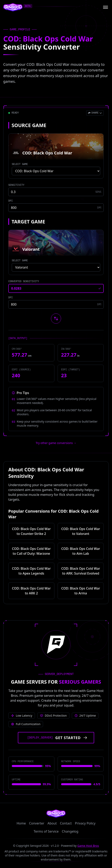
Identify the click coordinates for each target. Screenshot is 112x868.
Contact (66, 823)
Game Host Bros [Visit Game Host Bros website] (88, 846)
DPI (11, 201)
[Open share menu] (95, 113)
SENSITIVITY (16, 185)
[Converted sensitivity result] (56, 288)
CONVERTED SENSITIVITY (24, 282)
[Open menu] (106, 7)
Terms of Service (46, 831)
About (52, 823)
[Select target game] (56, 267)
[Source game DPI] (56, 208)
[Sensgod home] (13, 7)
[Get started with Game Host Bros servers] (56, 738)
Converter (37, 823)
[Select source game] (56, 171)
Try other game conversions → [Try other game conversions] (56, 443)
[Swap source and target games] (56, 319)
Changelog (70, 831)
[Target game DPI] (56, 304)
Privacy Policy (85, 823)
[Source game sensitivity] (56, 192)
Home (21, 823)
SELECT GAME (20, 164)
